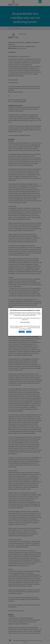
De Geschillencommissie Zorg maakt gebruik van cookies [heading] (25, 310)
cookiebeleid (25, 328)
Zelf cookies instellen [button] (25, 322)
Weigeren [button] (29, 332)
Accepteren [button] (22, 332)
